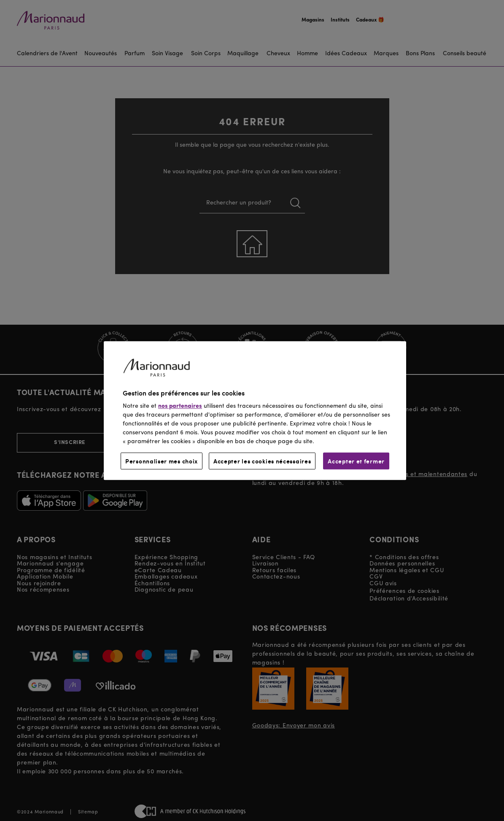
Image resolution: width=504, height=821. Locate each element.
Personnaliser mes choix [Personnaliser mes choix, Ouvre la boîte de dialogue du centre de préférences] (162, 461)
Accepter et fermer (356, 461)
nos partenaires (180, 406)
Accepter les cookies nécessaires (262, 461)
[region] (255, 410)
